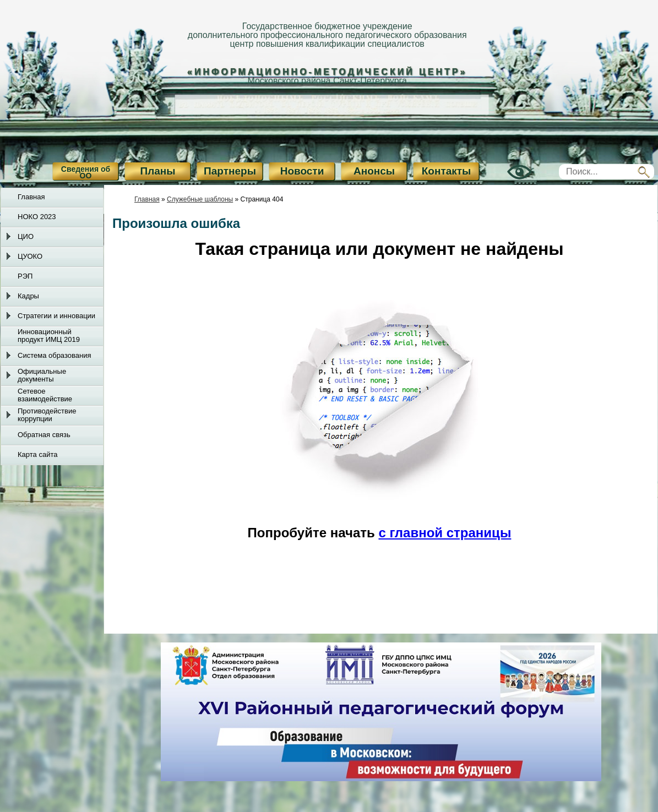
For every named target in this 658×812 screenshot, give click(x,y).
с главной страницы (445, 533)
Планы (158, 171)
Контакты (447, 171)
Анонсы (374, 171)
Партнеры (230, 171)
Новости (302, 171)
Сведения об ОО (86, 172)
